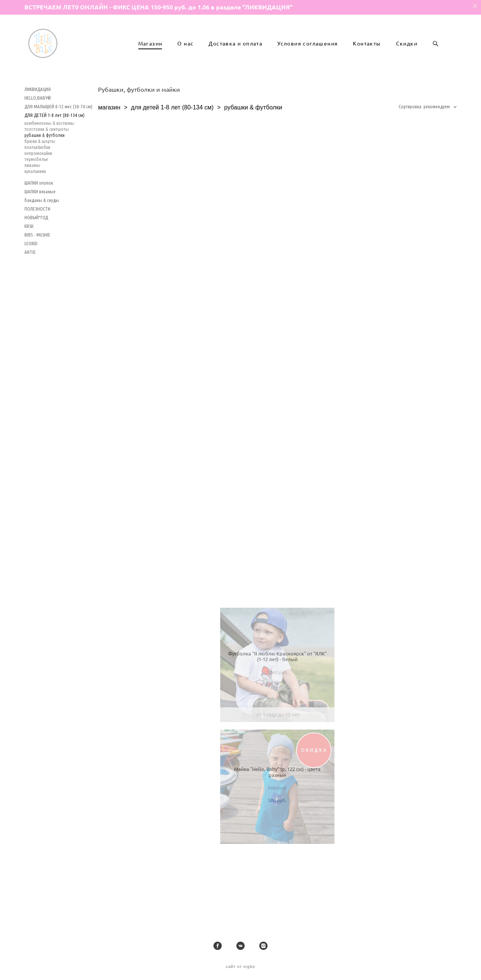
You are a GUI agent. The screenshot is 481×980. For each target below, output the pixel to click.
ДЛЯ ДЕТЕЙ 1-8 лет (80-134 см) (54, 145)
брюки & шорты (40, 171)
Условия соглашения (308, 59)
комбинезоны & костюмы (49, 153)
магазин (109, 137)
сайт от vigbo (240, 963)
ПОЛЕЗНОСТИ (37, 238)
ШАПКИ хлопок (39, 212)
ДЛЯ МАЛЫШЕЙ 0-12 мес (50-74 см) (58, 136)
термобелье (36, 189)
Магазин (151, 59)
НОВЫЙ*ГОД (36, 247)
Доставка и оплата (235, 59)
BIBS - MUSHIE (37, 264)
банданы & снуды (42, 230)
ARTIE (30, 282)
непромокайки (38, 183)
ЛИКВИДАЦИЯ (38, 119)
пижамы (32, 195)
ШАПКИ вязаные (40, 221)
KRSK (29, 256)
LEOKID (31, 273)
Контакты (367, 59)
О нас (185, 59)
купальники (35, 201)
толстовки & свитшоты (47, 159)
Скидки (407, 59)
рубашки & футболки (45, 165)
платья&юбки (37, 177)
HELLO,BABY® (38, 127)
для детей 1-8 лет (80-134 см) (172, 137)
